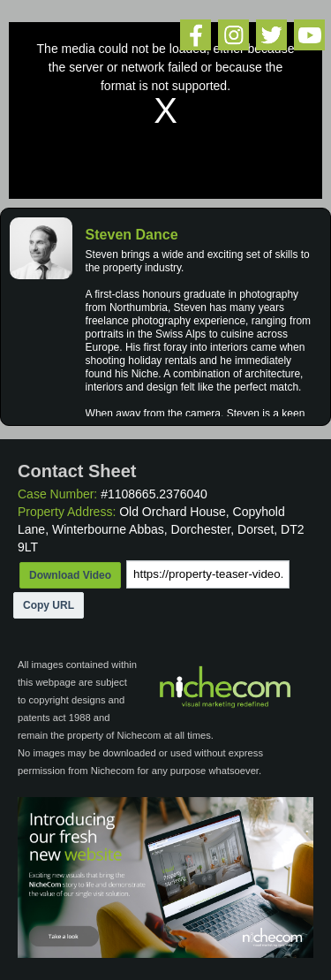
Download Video (70, 575)
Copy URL (49, 605)
